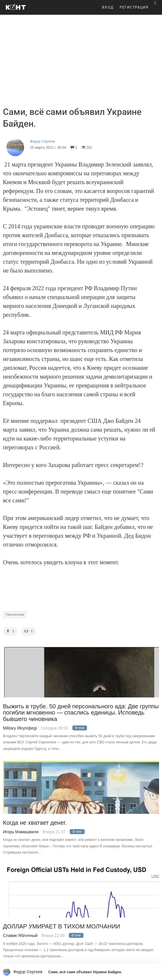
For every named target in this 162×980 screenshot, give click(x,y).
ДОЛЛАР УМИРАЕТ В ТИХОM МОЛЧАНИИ (61, 927)
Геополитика (15, 614)
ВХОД (108, 7)
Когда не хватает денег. (35, 823)
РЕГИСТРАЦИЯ (134, 7)
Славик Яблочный (20, 936)
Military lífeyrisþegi (20, 728)
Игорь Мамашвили (21, 832)
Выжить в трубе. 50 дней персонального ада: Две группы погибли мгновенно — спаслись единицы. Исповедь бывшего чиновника (81, 713)
